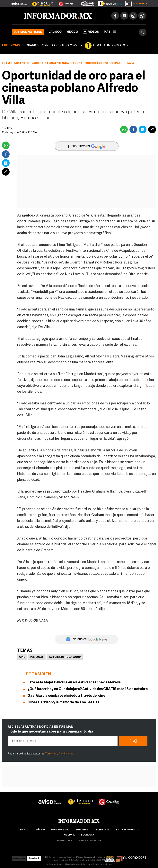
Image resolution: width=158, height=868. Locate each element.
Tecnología (102, 830)
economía (88, 835)
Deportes (82, 830)
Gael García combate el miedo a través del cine (66, 696)
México (72, 32)
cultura (69, 835)
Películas (37, 657)
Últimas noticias (28, 32)
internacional (61, 830)
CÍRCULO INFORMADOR (111, 46)
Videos (91, 32)
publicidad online (90, 841)
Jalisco (55, 32)
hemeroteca (65, 841)
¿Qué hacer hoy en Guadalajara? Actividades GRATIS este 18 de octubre (88, 689)
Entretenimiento (15, 63)
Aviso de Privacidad (56, 865)
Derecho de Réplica (77, 865)
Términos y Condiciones (59, 754)
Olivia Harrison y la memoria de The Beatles (64, 702)
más (110, 32)
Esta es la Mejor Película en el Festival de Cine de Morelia (74, 683)
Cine (22, 657)
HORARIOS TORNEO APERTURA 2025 (50, 46)
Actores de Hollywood (65, 657)
